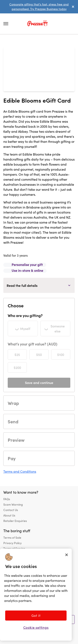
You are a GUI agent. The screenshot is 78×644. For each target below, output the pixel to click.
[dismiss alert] (73, 7)
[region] (36, 595)
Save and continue (39, 383)
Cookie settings (36, 627)
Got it (36, 615)
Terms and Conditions (20, 471)
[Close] (67, 555)
